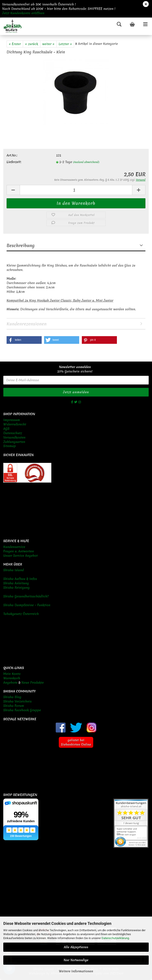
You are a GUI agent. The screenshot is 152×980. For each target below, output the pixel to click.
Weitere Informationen (76, 971)
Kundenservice (14, 547)
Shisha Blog (12, 697)
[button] (24, 340)
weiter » (48, 44)
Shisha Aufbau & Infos (20, 579)
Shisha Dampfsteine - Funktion (27, 605)
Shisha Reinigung (16, 588)
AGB (6, 429)
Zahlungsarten (14, 442)
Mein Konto (12, 674)
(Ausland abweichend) (86, 162)
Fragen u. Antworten (19, 551)
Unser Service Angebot (21, 556)
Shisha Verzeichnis (17, 701)
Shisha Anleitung (16, 583)
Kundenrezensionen (27, 324)
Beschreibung (21, 245)
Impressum (12, 420)
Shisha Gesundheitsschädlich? (26, 596)
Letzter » (65, 44)
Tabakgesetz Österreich (21, 614)
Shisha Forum (14, 706)
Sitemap (10, 446)
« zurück (32, 44)
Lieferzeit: (14, 162)
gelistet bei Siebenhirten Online (76, 742)
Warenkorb (12, 678)
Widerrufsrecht (15, 424)
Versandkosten (14, 437)
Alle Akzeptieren (76, 947)
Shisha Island (14, 570)
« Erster (15, 44)
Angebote (10, 683)
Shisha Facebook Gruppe (22, 710)
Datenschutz (13, 433)
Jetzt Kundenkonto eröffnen (23, 13)
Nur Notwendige (76, 960)
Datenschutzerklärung (115, 938)
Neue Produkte (33, 683)
